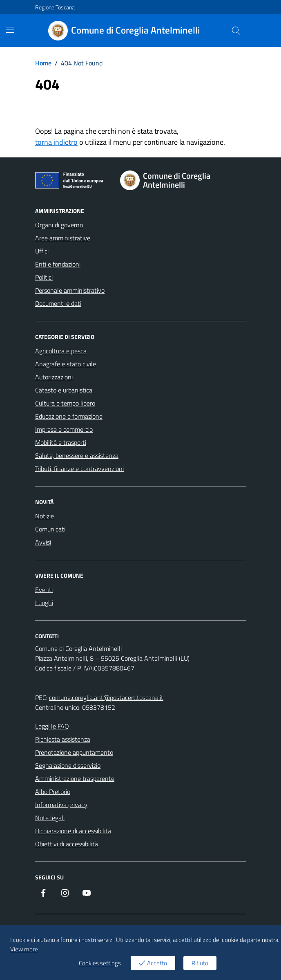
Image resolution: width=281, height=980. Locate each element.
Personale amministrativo (70, 290)
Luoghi (44, 603)
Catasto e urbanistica (64, 390)
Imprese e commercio (64, 429)
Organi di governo (59, 225)
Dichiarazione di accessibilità (73, 831)
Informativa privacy (61, 805)
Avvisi (43, 542)
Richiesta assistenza (63, 739)
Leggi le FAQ (52, 726)
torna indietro (56, 142)
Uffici (42, 251)
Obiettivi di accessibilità (67, 844)
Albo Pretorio (53, 792)
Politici (44, 277)
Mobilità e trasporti (61, 442)
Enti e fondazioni (58, 264)
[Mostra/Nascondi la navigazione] (10, 30)
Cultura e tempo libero (65, 403)
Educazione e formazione (69, 416)
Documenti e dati (58, 303)
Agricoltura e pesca (61, 351)
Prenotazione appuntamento (74, 752)
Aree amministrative (63, 238)
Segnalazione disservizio (68, 765)
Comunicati (50, 529)
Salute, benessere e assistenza (77, 455)
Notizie (45, 516)
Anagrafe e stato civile (66, 364)
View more (24, 949)
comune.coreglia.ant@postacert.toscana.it (106, 697)
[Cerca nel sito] (236, 31)
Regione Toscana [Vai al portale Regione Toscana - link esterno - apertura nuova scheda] (55, 7)
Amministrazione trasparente (75, 778)
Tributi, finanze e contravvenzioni (79, 469)
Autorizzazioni (54, 377)
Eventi (44, 590)
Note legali (50, 818)
